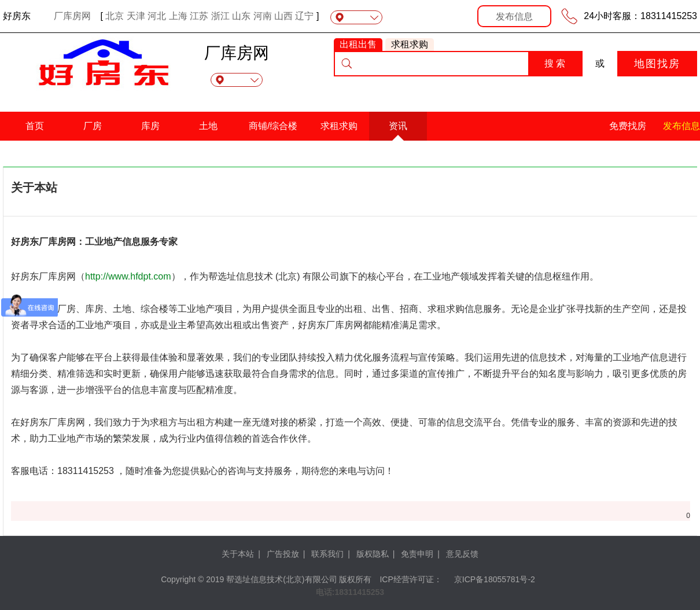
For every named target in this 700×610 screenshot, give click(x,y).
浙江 (220, 16)
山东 (241, 16)
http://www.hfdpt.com (128, 276)
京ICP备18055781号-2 (495, 579)
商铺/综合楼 (273, 126)
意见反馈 (462, 554)
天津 (136, 16)
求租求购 (339, 126)
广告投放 (283, 554)
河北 (157, 16)
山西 (283, 16)
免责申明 (417, 554)
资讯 (398, 126)
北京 (115, 16)
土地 (208, 126)
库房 (150, 126)
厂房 (93, 126)
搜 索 (555, 63)
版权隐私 (373, 554)
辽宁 (304, 16)
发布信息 (514, 16)
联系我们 (327, 554)
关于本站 (238, 554)
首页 (35, 126)
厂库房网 (72, 16)
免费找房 (628, 126)
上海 (178, 16)
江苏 (199, 16)
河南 (263, 16)
